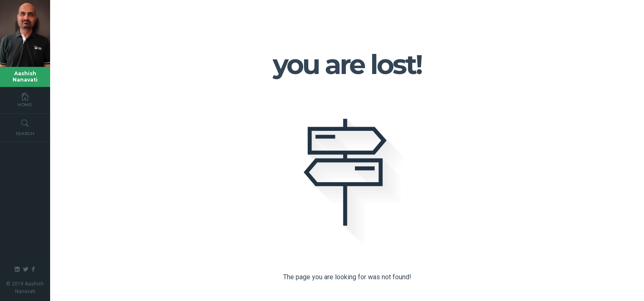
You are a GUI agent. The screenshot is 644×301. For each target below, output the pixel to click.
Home (25, 99)
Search (25, 127)
